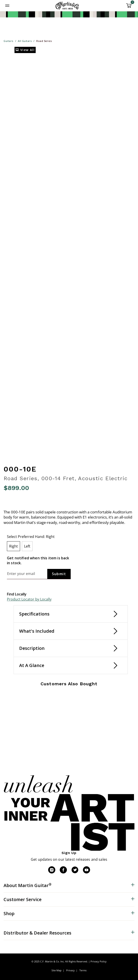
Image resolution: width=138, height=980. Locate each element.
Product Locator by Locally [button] (29, 599)
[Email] (27, 574)
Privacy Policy (99, 961)
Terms (83, 970)
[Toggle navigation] (7, 6)
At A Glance (32, 665)
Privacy (70, 970)
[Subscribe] (59, 574)
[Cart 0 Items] (129, 7)
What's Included (37, 631)
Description (32, 648)
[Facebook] (63, 870)
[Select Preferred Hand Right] (13, 546)
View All (25, 50)
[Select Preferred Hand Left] (27, 546)
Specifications (34, 614)
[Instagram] (52, 870)
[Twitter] (75, 870)
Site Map (57, 970)
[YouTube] (87, 870)
